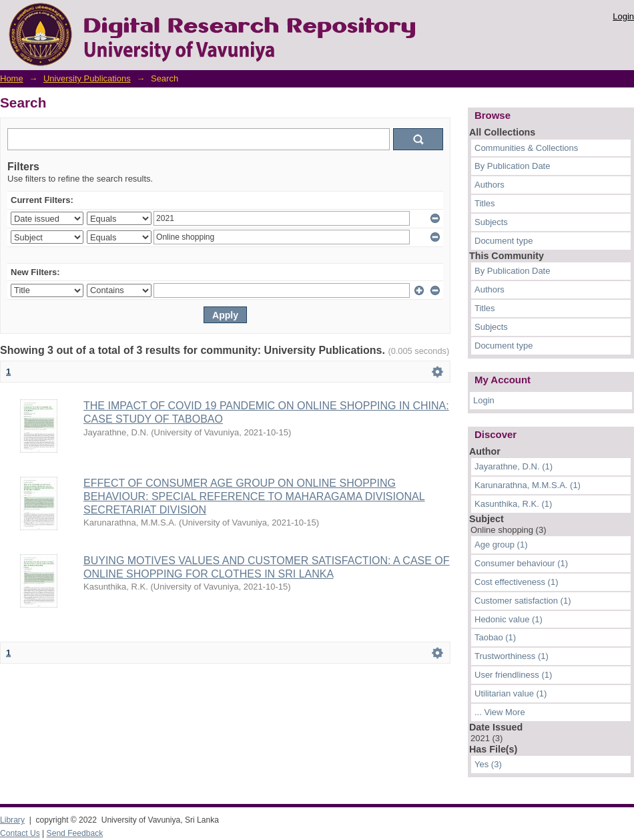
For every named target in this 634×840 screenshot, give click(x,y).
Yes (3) (488, 764)
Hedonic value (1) (509, 619)
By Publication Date (512, 166)
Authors (490, 185)
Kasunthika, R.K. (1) (513, 504)
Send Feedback (75, 833)
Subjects (491, 222)
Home (12, 78)
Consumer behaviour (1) (521, 563)
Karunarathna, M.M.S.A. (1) (528, 485)
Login (623, 16)
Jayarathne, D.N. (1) (514, 466)
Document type (504, 241)
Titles (485, 203)
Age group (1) (501, 545)
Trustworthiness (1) (512, 656)
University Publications (87, 78)
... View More (500, 712)
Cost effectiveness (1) (516, 582)
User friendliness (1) (513, 675)
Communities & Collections (526, 148)
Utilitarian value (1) (511, 693)
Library (12, 820)
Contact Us (20, 833)
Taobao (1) (495, 637)
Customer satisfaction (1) (523, 601)
